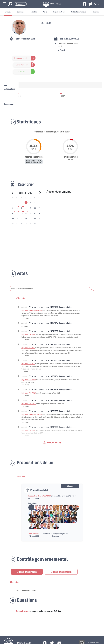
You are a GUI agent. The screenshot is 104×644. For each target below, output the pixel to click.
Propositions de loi (59, 12)
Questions (96, 12)
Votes (45, 12)
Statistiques (21, 12)
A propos (8, 12)
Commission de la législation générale (55, 534)
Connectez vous (23, 611)
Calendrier (34, 12)
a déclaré (22, 72)
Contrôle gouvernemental (79, 12)
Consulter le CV (22, 65)
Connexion (20, 4)
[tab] (26, 203)
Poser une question (22, 58)
